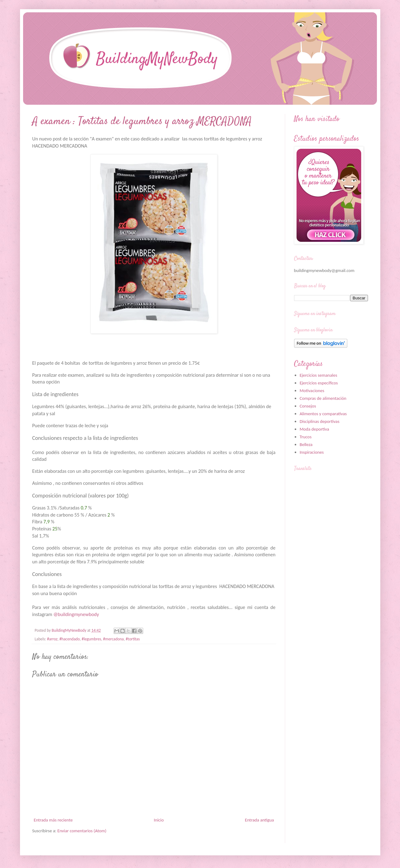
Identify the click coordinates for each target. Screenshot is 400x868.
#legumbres (91, 639)
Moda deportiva (314, 429)
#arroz (52, 639)
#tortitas (133, 639)
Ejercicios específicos (319, 383)
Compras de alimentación (323, 398)
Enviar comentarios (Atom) (82, 831)
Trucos (306, 437)
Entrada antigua (259, 820)
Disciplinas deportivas (319, 421)
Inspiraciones (312, 452)
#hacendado (70, 639)
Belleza (306, 444)
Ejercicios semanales (318, 375)
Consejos (308, 406)
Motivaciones (312, 391)
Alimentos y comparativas (323, 414)
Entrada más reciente (53, 820)
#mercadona (113, 639)
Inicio (159, 820)
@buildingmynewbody (76, 614)
